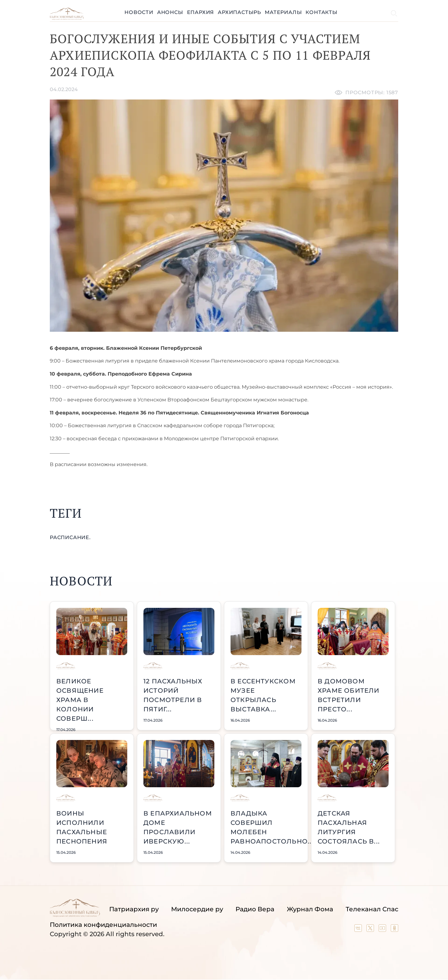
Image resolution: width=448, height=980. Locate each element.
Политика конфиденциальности (103, 925)
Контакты (321, 12)
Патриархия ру (134, 909)
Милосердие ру (197, 909)
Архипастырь (239, 12)
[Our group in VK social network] (359, 930)
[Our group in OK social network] (394, 930)
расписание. (70, 537)
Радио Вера (255, 909)
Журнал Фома (310, 909)
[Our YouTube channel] (383, 930)
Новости (139, 12)
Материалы (283, 12)
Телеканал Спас (372, 909)
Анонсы (170, 12)
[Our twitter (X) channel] (371, 930)
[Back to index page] (67, 18)
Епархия (201, 12)
